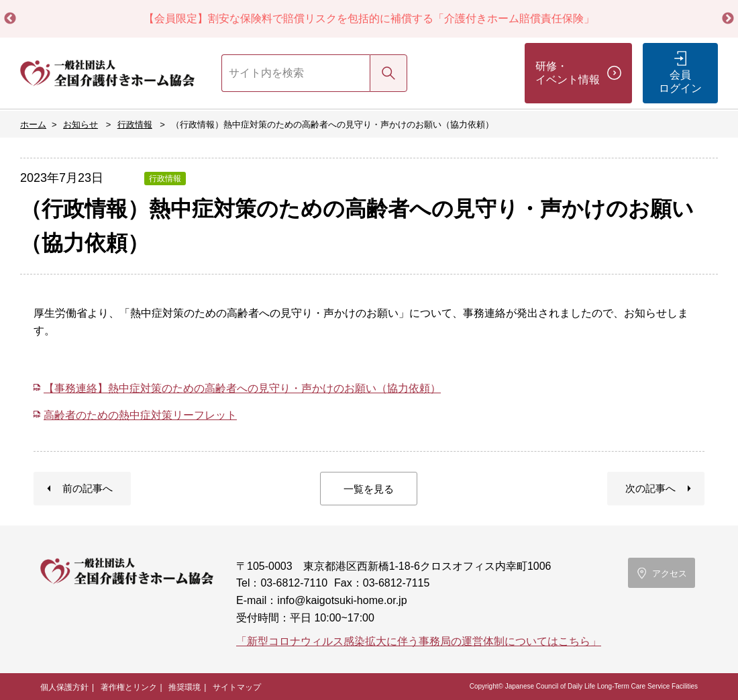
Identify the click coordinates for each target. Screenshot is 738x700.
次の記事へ (650, 488)
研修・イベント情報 (568, 73)
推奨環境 (184, 687)
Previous (10, 19)
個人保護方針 (64, 687)
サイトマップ (237, 687)
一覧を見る (369, 489)
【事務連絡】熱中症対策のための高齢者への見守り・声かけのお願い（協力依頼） (242, 388)
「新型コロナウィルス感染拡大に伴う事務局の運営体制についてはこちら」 (419, 641)
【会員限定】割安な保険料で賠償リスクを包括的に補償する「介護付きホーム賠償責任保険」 (369, 18)
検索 (388, 73)
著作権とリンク (129, 687)
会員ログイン (680, 82)
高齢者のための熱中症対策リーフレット (140, 415)
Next (728, 19)
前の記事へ (88, 488)
